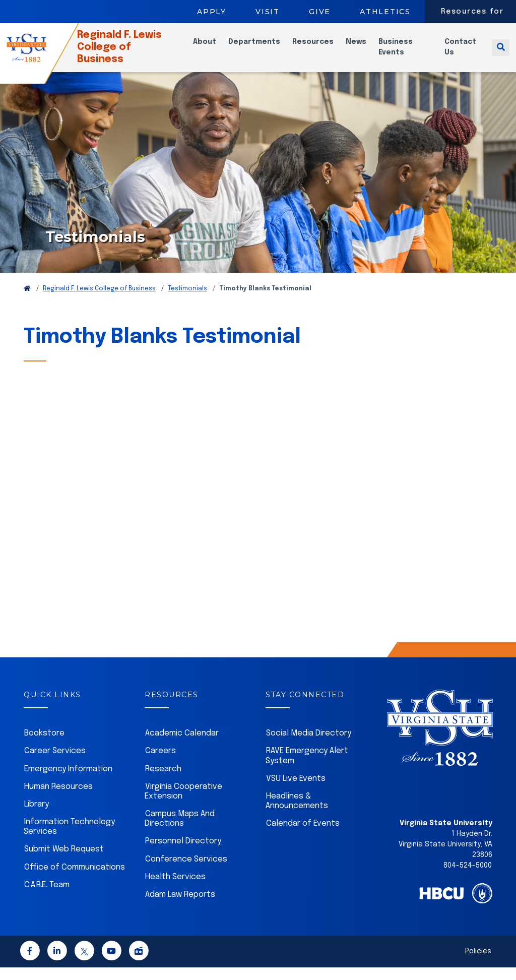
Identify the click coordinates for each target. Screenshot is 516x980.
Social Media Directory (309, 746)
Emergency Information (68, 782)
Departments (264, 48)
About (214, 48)
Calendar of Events (303, 836)
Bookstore (44, 746)
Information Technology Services (69, 839)
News (366, 48)
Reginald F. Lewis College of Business (136, 53)
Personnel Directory (183, 854)
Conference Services (186, 872)
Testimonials (187, 301)
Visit (268, 12)
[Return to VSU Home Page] (27, 301)
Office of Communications (75, 880)
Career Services (55, 763)
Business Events (405, 53)
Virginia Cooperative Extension (183, 804)
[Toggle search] (501, 53)
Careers (160, 763)
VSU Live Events (296, 791)
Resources (322, 48)
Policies (478, 964)
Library (37, 817)
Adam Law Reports (180, 907)
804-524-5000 (468, 878)
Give (320, 12)
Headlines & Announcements (297, 814)
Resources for (472, 12)
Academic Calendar (182, 746)
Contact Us (464, 53)
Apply (212, 12)
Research (163, 782)
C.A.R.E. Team (47, 898)
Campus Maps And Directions (180, 831)
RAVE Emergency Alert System (307, 768)
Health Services (175, 890)
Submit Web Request (64, 862)
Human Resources (58, 799)
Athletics (385, 12)
